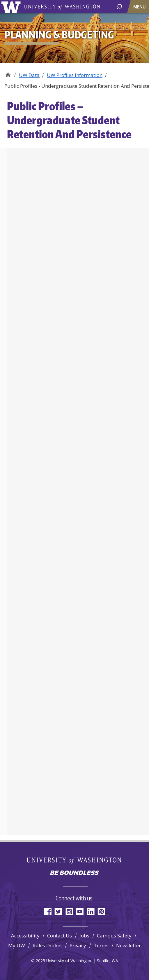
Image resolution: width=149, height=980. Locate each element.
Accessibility (25, 936)
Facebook (48, 911)
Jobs (84, 936)
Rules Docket (47, 945)
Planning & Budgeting (8, 73)
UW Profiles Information (75, 75)
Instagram (69, 911)
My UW (17, 945)
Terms (101, 945)
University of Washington (12, 7)
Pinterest (101, 911)
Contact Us (60, 936)
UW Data (29, 75)
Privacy (78, 945)
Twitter (58, 911)
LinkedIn (91, 911)
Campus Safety (114, 936)
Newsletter (128, 945)
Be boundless (74, 873)
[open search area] (119, 6)
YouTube (80, 911)
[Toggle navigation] (140, 7)
